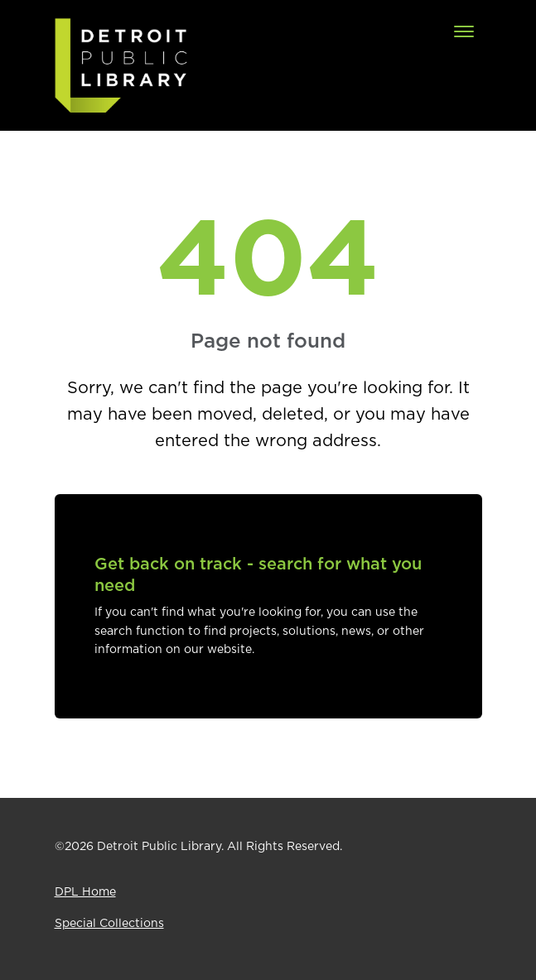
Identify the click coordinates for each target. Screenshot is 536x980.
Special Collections (109, 924)
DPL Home (85, 892)
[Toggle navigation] (464, 31)
